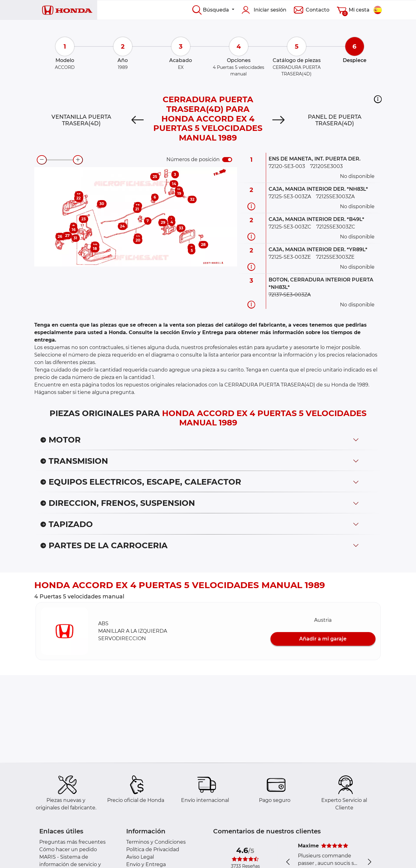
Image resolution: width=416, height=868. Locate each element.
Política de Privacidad (153, 849)
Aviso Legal (140, 857)
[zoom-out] (42, 160)
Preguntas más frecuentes (72, 842)
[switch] (227, 160)
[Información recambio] (251, 206)
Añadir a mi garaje (323, 639)
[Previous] (138, 120)
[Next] (278, 120)
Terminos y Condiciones (156, 842)
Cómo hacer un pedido (68, 849)
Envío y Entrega (146, 864)
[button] (378, 99)
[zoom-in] (78, 160)
